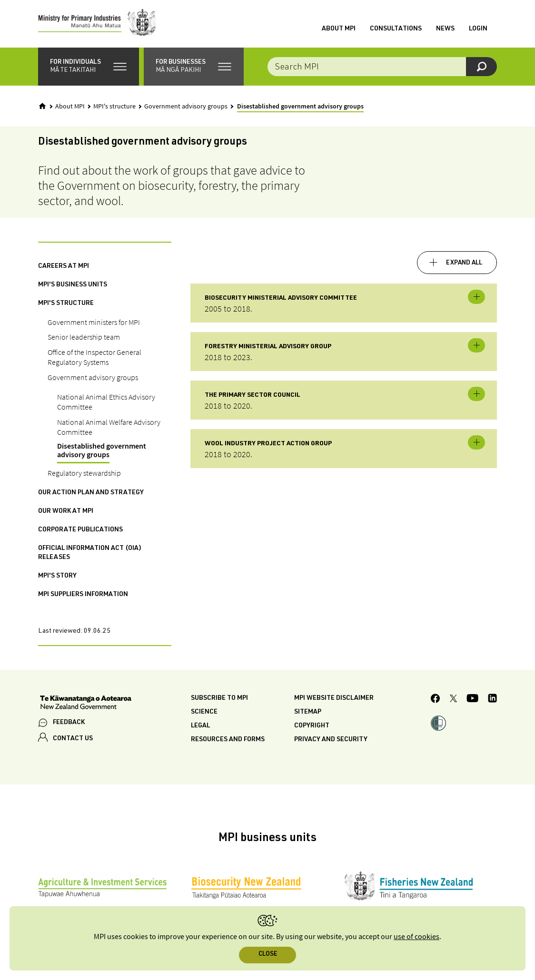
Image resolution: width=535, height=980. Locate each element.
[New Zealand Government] (86, 704)
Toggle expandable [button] (476, 297)
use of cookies (416, 937)
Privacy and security (331, 740)
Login (478, 29)
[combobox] (382, 67)
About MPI (339, 29)
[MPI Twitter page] (453, 700)
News (445, 29)
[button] (89, 67)
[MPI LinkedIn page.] (492, 700)
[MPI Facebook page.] (436, 700)
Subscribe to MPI (219, 698)
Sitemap (308, 712)
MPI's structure (114, 107)
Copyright (312, 726)
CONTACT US (73, 739)
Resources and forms (228, 740)
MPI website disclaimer (334, 698)
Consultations (396, 29)
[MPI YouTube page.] (472, 700)
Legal (200, 726)
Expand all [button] (464, 263)
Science (204, 712)
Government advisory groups (186, 107)
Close (268, 955)
